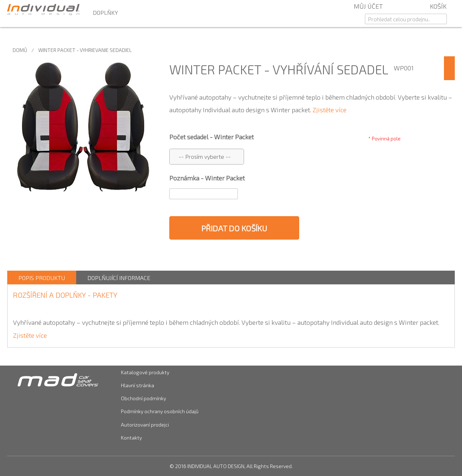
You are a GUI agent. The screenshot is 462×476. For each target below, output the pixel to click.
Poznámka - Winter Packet (207, 178)
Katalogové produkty (145, 372)
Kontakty (131, 438)
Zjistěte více (330, 110)
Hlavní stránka (138, 385)
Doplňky (105, 12)
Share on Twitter (213, 256)
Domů (20, 50)
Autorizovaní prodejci (145, 425)
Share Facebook (199, 256)
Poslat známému (184, 256)
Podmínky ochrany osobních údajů (160, 411)
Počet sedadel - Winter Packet (212, 137)
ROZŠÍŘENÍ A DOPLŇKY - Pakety (65, 295)
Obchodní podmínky (143, 398)
